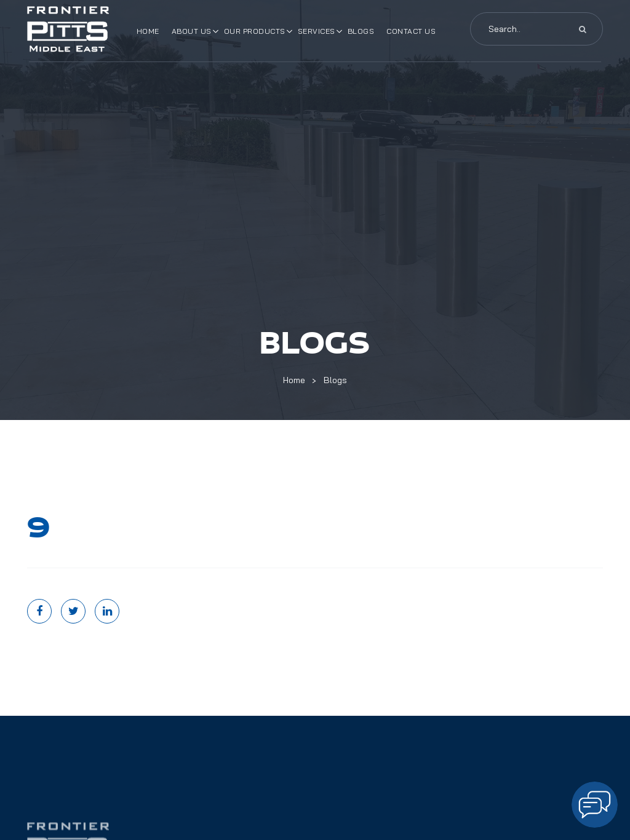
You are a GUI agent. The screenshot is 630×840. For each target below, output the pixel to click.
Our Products (255, 31)
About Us (192, 31)
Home (148, 31)
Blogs (361, 31)
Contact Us (411, 31)
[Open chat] (595, 805)
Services (317, 31)
